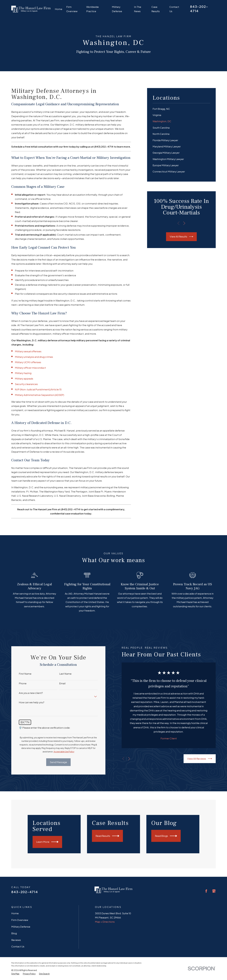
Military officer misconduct (30, 368)
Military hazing (23, 373)
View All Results (181, 237)
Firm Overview (20, 920)
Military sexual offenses (28, 351)
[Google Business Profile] (214, 891)
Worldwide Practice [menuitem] (93, 9)
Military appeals (24, 379)
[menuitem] (181, 109)
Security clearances (26, 384)
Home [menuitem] (59, 9)
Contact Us (18, 946)
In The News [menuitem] (138, 9)
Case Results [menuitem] (156, 9)
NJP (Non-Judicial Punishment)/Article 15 (38, 389)
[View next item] (184, 223)
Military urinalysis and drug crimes (34, 357)
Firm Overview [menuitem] (72, 9)
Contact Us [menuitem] (174, 9)
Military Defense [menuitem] (117, 9)
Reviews (16, 940)
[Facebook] (206, 891)
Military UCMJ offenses (28, 362)
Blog (14, 933)
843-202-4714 (25, 892)
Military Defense (21, 927)
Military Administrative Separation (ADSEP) (40, 395)
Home (15, 913)
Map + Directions (105, 922)
